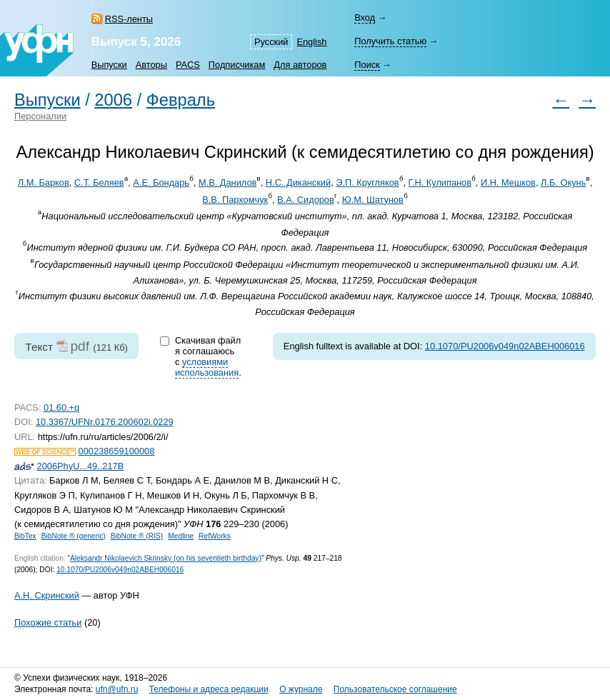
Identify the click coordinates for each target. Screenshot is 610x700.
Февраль (181, 100)
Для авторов (300, 65)
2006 (113, 100)
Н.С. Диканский (298, 182)
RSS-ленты (129, 19)
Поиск (367, 65)
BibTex (25, 536)
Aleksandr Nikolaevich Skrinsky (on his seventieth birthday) (166, 558)
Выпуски (109, 65)
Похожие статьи (48, 622)
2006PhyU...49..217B (81, 466)
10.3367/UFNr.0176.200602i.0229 (105, 422)
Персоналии (40, 116)
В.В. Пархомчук (235, 200)
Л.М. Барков (44, 182)
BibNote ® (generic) (74, 536)
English (311, 42)
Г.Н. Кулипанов (440, 182)
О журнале (301, 689)
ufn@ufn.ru (117, 689)
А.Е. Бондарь (161, 182)
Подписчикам (237, 65)
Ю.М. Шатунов (373, 200)
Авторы (151, 65)
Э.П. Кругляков (367, 182)
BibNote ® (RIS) (137, 536)
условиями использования (207, 367)
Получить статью (390, 41)
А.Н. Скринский (47, 595)
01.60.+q (61, 407)
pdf (80, 346)
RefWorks (215, 536)
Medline (181, 536)
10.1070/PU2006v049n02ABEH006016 (505, 346)
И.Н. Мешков (508, 182)
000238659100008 (117, 451)
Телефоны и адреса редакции (209, 689)
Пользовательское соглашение (395, 689)
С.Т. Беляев (99, 182)
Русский (271, 42)
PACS (188, 65)
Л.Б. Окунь (563, 182)
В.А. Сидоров (306, 200)
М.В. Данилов (227, 182)
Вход (365, 17)
